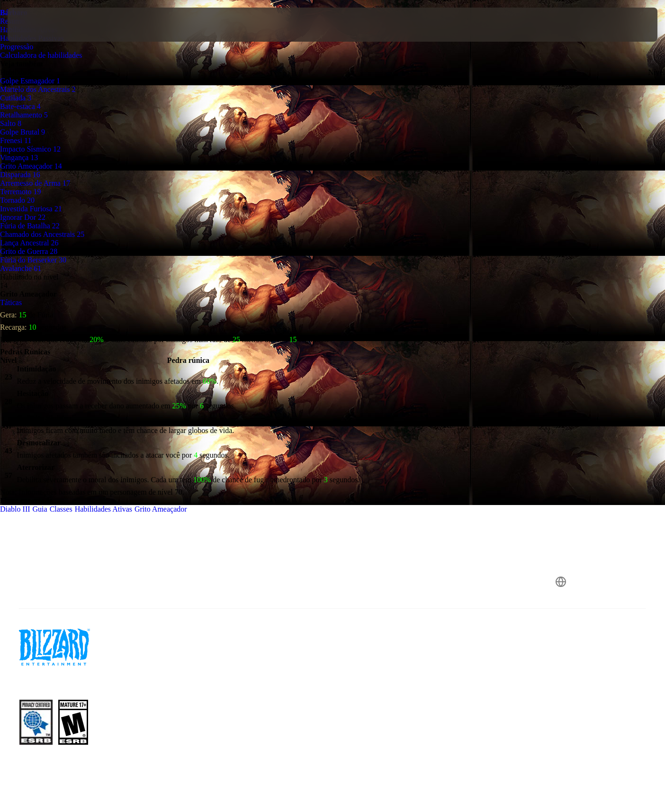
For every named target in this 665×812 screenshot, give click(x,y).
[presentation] (43, 25)
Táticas (11, 302)
